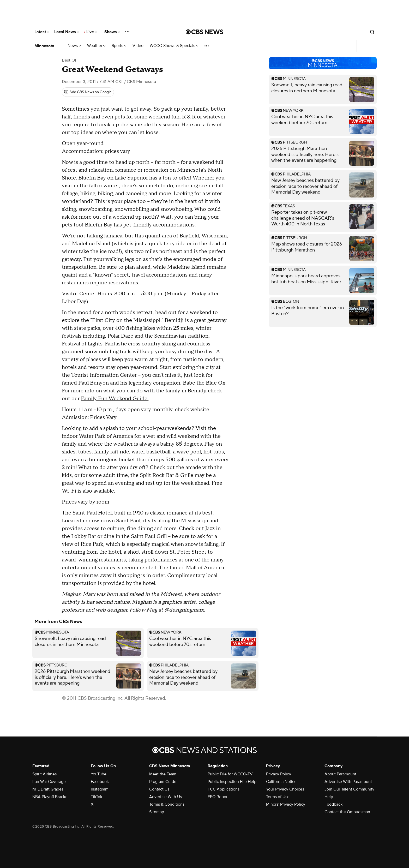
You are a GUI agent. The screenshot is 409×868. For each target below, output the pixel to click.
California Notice (281, 782)
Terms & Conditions (167, 804)
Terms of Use (278, 797)
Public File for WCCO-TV (230, 774)
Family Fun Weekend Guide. (115, 399)
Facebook (100, 782)
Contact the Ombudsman (347, 812)
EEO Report (218, 797)
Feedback (333, 804)
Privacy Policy (279, 774)
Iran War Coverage (49, 782)
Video (138, 46)
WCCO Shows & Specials (174, 46)
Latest (42, 32)
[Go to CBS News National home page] (204, 32)
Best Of (69, 60)
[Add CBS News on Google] (88, 92)
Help (329, 797)
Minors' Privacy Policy (286, 804)
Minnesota (44, 46)
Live (92, 32)
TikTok (97, 797)
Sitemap (157, 812)
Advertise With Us (166, 797)
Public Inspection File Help (232, 782)
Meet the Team (163, 774)
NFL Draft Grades (48, 789)
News (74, 46)
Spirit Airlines (44, 774)
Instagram (100, 789)
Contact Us (159, 789)
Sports (119, 46)
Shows (112, 32)
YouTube (99, 774)
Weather (96, 46)
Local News (67, 32)
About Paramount (340, 774)
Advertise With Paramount (348, 782)
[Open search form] (372, 32)
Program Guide (163, 782)
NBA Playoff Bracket (51, 797)
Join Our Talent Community (349, 789)
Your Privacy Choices (285, 789)
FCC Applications (224, 789)
